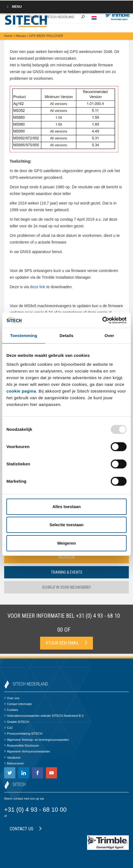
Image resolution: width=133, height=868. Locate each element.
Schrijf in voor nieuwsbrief (66, 587)
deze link (37, 287)
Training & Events (67, 572)
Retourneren (14, 763)
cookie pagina (21, 391)
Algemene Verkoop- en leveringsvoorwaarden (37, 740)
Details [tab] (66, 336)
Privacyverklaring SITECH (23, 734)
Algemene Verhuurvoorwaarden (27, 751)
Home (8, 36)
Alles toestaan (66, 507)
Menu (14, 7)
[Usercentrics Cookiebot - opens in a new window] (102, 320)
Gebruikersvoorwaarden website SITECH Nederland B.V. (44, 716)
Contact (34, 17)
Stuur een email (66, 643)
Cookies (11, 710)
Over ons (12, 698)
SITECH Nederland (61, 17)
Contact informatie (18, 704)
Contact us (26, 829)
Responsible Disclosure (22, 746)
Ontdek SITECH (17, 722)
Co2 (8, 728)
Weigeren (66, 543)
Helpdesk (67, 557)
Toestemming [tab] (24, 336)
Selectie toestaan (67, 525)
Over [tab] (109, 336)
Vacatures (12, 758)
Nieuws (21, 36)
